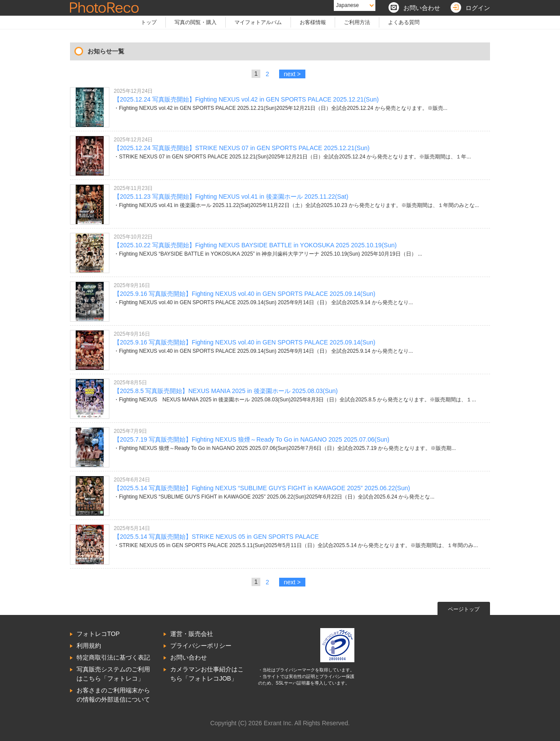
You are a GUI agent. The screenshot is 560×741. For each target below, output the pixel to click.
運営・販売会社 (192, 634)
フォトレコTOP (98, 634)
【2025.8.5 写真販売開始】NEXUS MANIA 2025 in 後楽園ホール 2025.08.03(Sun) (226, 391)
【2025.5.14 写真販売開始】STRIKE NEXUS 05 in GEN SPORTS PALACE (216, 537)
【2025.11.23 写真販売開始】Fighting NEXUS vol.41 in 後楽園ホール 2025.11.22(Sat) (231, 197)
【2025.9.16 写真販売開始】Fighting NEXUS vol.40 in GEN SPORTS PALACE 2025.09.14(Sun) (245, 294)
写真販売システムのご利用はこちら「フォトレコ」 (113, 674)
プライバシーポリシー (201, 646)
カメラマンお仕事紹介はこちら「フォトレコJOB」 (207, 674)
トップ (149, 22)
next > (292, 74)
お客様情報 (313, 22)
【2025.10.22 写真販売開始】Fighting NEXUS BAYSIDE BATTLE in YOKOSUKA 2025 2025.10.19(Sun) (255, 245)
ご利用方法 (357, 22)
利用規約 (89, 646)
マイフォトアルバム (258, 22)
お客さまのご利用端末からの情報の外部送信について (113, 695)
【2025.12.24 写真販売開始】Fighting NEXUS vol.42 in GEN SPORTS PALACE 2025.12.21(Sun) (246, 99)
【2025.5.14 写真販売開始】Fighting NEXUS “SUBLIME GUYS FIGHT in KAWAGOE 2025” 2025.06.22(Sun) (262, 488)
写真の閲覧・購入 (196, 22)
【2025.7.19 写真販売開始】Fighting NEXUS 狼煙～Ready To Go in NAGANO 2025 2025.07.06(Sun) (252, 439)
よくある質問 (404, 22)
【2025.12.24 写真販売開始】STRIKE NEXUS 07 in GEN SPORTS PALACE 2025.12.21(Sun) (242, 148)
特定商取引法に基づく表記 (113, 657)
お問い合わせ (189, 657)
